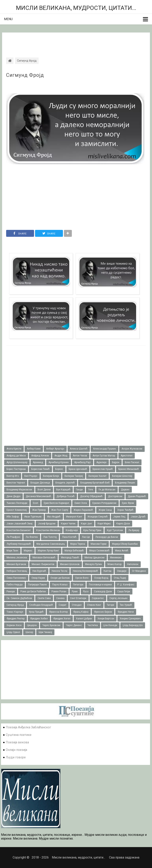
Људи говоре (16, 757)
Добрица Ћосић (66, 496)
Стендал (77, 605)
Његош (107, 571)
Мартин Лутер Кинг (48, 551)
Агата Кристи (14, 449)
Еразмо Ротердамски (104, 503)
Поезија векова (17, 742)
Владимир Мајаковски (19, 490)
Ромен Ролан (59, 592)
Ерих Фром (128, 503)
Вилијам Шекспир (122, 476)
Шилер (29, 632)
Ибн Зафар (13, 517)
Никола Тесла (59, 571)
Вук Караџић (63, 490)
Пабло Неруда (15, 585)
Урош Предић (36, 612)
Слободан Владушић (41, 605)
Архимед (38, 462)
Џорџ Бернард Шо (133, 625)
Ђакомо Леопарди (17, 503)
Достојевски (115, 496)
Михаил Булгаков (16, 564)
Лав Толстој (50, 537)
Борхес (59, 469)
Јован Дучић (138, 517)
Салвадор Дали (103, 592)
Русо (86, 592)
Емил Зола (81, 503)
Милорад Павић (70, 558)
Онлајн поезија (16, 750)
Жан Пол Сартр (60, 510)
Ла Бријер (134, 530)
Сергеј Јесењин (118, 598)
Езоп (36, 503)
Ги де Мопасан (107, 490)
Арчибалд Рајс (83, 462)
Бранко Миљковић (129, 469)
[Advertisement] (76, 41)
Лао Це (86, 537)
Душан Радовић (137, 496)
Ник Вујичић (39, 571)
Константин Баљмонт (19, 530)
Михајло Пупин (94, 564)
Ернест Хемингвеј (17, 510)
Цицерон (32, 625)
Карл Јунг (86, 524)
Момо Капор (114, 564)
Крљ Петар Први (92, 530)
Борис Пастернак (16, 469)
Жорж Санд (105, 510)
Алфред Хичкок (40, 456)
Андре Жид (61, 456)
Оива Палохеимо (16, 578)
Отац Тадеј (120, 578)
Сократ (62, 605)
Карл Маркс (104, 524)
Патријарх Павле (37, 585)
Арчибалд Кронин (59, 462)
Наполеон (133, 564)
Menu (8, 19)
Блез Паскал (132, 462)
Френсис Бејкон (103, 612)
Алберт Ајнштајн (55, 449)
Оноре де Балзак (60, 578)
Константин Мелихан (48, 530)
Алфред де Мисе (16, 456)
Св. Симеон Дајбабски (19, 598)
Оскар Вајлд (101, 578)
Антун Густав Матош (104, 456)
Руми (75, 592)
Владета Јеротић (65, 483)
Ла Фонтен (32, 537)
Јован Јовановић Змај (19, 524)
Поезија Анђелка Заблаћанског (28, 727)
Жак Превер (39, 510)
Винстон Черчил (16, 483)
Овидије (122, 571)
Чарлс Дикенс (74, 625)
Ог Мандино (139, 571)
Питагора (78, 585)
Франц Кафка (81, 612)
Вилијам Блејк (51, 476)
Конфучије (72, 530)
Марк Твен (12, 551)
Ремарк (11, 592)
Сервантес (98, 598)
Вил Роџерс (31, 476)
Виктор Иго (13, 476)
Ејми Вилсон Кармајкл (56, 503)
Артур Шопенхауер (17, 462)
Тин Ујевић (126, 605)
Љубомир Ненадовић (19, 544)
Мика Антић (122, 551)
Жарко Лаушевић (83, 510)
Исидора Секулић (98, 517)
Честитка (93, 625)
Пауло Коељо (60, 585)
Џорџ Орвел (13, 632)
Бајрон (116, 462)
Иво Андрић (54, 517)
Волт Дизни (44, 490)
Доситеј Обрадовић (91, 496)
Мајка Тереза (78, 544)
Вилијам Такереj (74, 476)
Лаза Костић (69, 537)
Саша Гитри (124, 592)
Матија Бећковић (74, 551)
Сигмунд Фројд (25, 75)
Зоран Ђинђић (125, 510)
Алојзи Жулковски (132, 449)
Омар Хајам (38, 578)
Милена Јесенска (17, 558)
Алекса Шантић (79, 449)
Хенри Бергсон (106, 619)
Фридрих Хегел (62, 619)
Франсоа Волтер (58, 612)
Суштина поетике (19, 735)
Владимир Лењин (125, 483)
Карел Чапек (68, 524)
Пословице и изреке (100, 585)
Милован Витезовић (44, 558)
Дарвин (125, 490)
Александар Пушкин (104, 449)
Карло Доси (123, 524)
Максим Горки (99, 544)
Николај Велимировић (85, 571)
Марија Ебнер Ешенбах (125, 544)
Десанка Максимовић (38, 496)
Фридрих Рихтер (16, 619)
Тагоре (110, 605)
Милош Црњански (95, 558)
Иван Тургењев (33, 517)
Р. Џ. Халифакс (126, 585)
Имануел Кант (74, 517)
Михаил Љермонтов (43, 564)
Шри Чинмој (45, 632)
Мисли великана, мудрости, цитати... (76, 8)
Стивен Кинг (94, 605)
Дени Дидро (13, 496)
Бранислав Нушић (103, 469)
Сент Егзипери (78, 598)
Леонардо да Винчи (107, 537)
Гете (91, 490)
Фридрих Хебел (39, 619)
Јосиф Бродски (47, 524)
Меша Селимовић (99, 551)
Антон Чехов (80, 456)
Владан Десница (40, 483)
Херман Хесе (14, 625)
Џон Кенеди (110, 625)
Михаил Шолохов (70, 564)
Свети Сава (44, 598)
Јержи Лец (119, 517)
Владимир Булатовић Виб (95, 483)
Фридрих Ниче (126, 612)
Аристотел (127, 456)
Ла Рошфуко (13, 537)
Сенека (60, 598)
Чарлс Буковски (51, 625)
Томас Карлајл (15, 612)
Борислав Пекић (40, 469)
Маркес (28, 551)
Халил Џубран (84, 619)
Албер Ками (34, 449)
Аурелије (101, 462)
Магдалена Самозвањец (51, 544)
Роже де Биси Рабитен (33, 592)
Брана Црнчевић (78, 469)
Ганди (79, 490)
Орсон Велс (82, 578)
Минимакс (116, 558)
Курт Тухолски (115, 530)
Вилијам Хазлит (97, 476)
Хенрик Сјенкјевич (130, 619)
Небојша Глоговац (17, 571)
